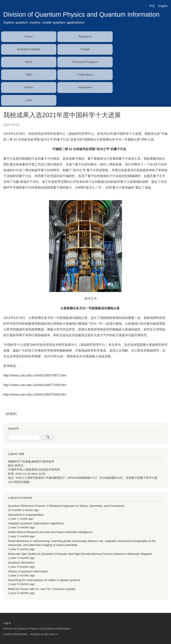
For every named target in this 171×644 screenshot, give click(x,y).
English (163, 6)
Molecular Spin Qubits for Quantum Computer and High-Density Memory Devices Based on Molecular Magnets (80, 554)
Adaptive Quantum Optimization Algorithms (36, 523)
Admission (85, 87)
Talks (29, 75)
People (85, 49)
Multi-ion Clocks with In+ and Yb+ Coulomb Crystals (42, 589)
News (29, 62)
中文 (152, 6)
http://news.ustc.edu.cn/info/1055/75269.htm (35, 394)
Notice (29, 87)
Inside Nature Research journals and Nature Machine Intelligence (50, 532)
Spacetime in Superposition (26, 515)
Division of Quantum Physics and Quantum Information (81, 14)
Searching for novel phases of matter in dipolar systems (44, 580)
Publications (85, 75)
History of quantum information (28, 571)
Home (29, 37)
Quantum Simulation (21, 562)
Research (85, 37)
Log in (7, 623)
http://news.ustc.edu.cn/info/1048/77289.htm (35, 385)
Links (29, 100)
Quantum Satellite (29, 49)
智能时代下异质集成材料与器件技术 (31, 462)
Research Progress (85, 62)
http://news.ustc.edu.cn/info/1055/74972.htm (35, 375)
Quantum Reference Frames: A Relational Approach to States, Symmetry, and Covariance (66, 506)
